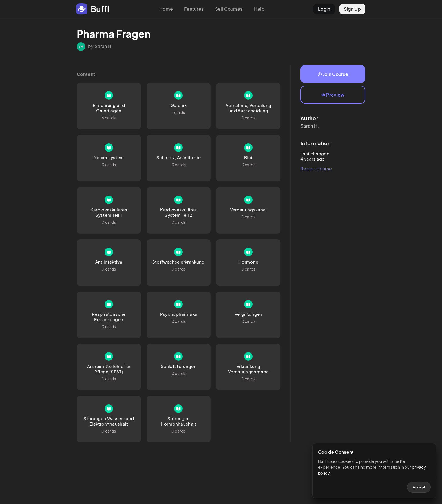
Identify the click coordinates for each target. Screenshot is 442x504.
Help (259, 9)
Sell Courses (229, 9)
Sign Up (352, 9)
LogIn (324, 9)
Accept (419, 487)
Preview (333, 95)
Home (166, 9)
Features (194, 9)
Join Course (333, 74)
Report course (316, 169)
